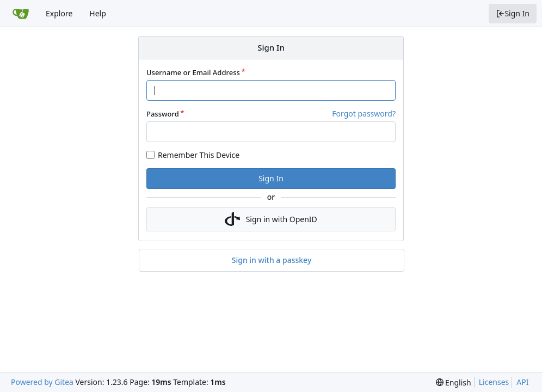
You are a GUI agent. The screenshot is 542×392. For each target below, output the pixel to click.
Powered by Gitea (42, 382)
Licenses (494, 382)
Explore (59, 13)
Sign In (513, 13)
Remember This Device (199, 155)
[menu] (454, 382)
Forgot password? (364, 114)
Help (98, 13)
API (522, 382)
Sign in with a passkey (272, 260)
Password (163, 114)
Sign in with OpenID (271, 219)
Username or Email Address (193, 72)
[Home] (21, 14)
